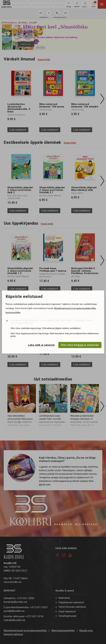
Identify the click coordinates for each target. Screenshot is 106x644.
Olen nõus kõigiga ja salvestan (80, 345)
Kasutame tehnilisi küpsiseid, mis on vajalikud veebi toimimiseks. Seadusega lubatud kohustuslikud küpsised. (51, 322)
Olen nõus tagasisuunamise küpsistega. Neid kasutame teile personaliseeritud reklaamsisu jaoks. (55, 335)
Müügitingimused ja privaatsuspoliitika (73, 308)
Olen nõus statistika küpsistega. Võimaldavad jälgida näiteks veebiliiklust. (46, 328)
